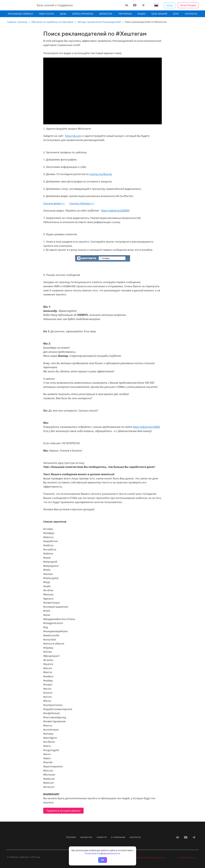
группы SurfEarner (101, 174)
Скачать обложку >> (82, 203)
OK (103, 860)
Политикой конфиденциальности (102, 853)
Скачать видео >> (54, 203)
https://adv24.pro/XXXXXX (115, 211)
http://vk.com (73, 136)
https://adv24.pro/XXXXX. (147, 427)
